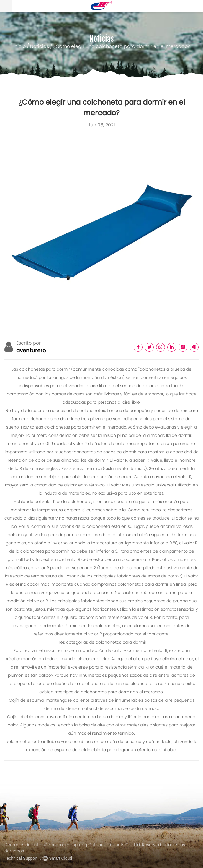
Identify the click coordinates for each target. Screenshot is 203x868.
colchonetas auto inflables (33, 742)
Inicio (19, 47)
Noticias (40, 47)
